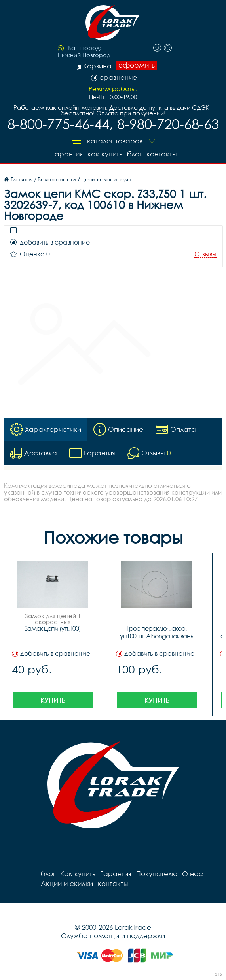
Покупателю (157, 874)
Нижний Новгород (84, 55)
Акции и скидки (67, 883)
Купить (53, 700)
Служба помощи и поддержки (113, 936)
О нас (193, 874)
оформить (137, 65)
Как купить (105, 154)
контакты (161, 154)
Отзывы (205, 254)
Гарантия (67, 154)
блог (134, 154)
